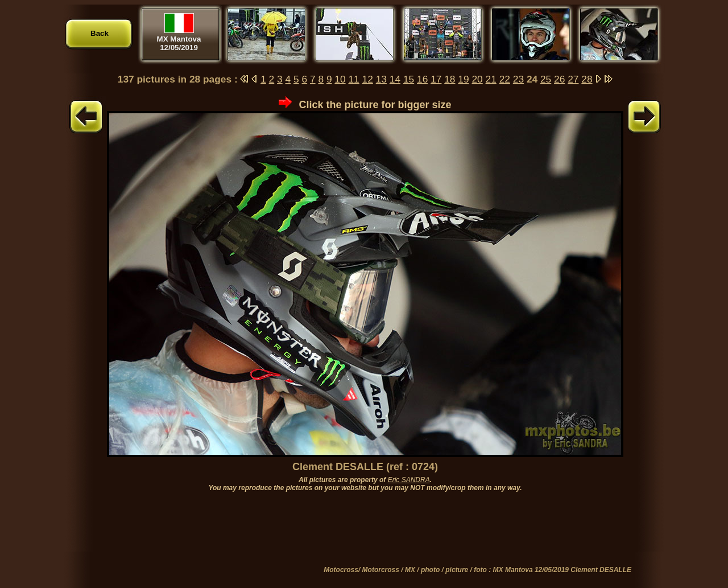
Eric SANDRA (409, 480)
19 (463, 79)
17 (436, 79)
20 (477, 79)
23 (518, 79)
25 (546, 79)
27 (573, 79)
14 (395, 79)
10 (340, 79)
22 (505, 79)
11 (353, 79)
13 (381, 79)
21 (491, 79)
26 (559, 79)
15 (409, 79)
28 (587, 79)
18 (450, 79)
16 (422, 79)
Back (100, 33)
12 (368, 79)
